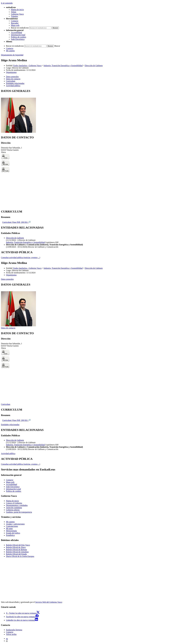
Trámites (14, 16)
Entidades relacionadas (10, 425)
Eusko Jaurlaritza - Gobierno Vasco (27, 66)
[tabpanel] (96, 111)
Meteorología (11, 531)
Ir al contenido (7, 3)
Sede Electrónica (18, 39)
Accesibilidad (16, 32)
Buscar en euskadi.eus (20, 28)
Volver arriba (11, 634)
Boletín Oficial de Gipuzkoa (17, 552)
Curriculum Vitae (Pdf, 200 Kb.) (16, 222)
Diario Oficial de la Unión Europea (20, 556)
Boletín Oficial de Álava (16, 547)
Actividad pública (8, 453)
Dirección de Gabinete (94, 66)
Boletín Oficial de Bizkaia (16, 550)
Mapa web (15, 25)
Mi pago (9, 528)
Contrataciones (12, 526)
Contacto (15, 21)
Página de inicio (17, 10)
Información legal (18, 35)
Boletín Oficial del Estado (16, 554)
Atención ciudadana (14, 508)
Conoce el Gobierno (14, 503)
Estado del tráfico (13, 533)
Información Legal (13, 489)
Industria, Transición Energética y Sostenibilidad (63, 66)
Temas (14, 12)
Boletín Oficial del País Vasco (18, 545)
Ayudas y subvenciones (15, 524)
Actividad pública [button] (13, 86)
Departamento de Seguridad (12, 55)
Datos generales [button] (12, 77)
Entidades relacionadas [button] (15, 83)
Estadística (10, 535)
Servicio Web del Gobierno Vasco (49, 602)
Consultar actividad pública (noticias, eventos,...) (21, 258)
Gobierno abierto (13, 510)
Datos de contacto (8, 328)
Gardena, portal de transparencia (19, 512)
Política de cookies (19, 37)
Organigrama (11, 72)
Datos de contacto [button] (13, 79)
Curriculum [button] (11, 81)
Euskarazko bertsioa (14, 630)
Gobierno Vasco (17, 14)
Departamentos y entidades (17, 505)
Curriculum (6, 404)
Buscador (15, 23)
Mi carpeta (10, 51)
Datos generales (7, 279)
